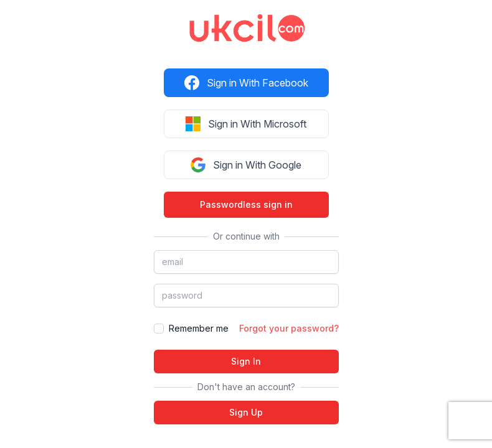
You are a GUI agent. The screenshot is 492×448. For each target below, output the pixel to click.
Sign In (246, 361)
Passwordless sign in (246, 204)
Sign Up (246, 412)
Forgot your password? (289, 328)
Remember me (199, 328)
